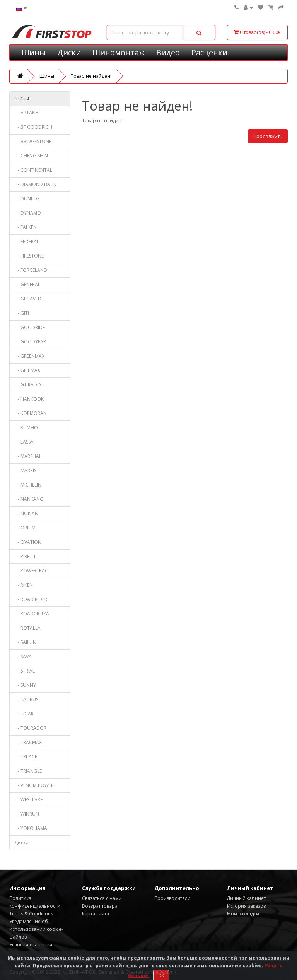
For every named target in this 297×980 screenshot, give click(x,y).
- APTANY (26, 113)
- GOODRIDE (30, 327)
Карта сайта (96, 914)
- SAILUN (25, 642)
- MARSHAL (28, 456)
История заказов (246, 906)
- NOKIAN (26, 513)
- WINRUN (27, 814)
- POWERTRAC (31, 571)
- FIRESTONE (29, 256)
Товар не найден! (91, 76)
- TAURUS (26, 699)
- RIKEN (24, 585)
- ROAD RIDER (31, 599)
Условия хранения (31, 945)
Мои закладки (243, 914)
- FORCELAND (31, 270)
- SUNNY (25, 685)
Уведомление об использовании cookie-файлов (36, 929)
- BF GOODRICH (33, 127)
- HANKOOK (29, 399)
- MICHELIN (28, 485)
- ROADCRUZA (32, 614)
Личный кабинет (246, 898)
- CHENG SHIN (31, 156)
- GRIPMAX (27, 370)
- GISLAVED (28, 299)
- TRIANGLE (28, 771)
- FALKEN (26, 227)
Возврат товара (100, 906)
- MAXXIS (25, 470)
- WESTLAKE (28, 800)
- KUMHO (26, 428)
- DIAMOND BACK (35, 184)
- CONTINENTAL (33, 170)
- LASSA (24, 442)
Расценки (209, 52)
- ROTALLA (27, 628)
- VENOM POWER (34, 785)
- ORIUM (25, 528)
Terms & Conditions (31, 914)
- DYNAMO (28, 213)
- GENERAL (27, 284)
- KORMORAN (31, 413)
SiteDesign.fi (164, 972)
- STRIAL (25, 671)
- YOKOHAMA (31, 828)
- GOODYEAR (30, 342)
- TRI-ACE (26, 757)
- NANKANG (29, 499)
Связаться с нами (102, 898)
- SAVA (23, 656)
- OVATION (28, 542)
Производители (172, 898)
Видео (168, 52)
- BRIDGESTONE (33, 141)
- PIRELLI (25, 556)
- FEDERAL (27, 242)
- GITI (22, 313)
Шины (34, 52)
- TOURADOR (30, 728)
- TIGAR (24, 714)
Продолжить (268, 136)
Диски (69, 52)
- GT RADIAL (29, 385)
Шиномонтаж (119, 52)
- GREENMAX (29, 356)
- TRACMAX (28, 742)
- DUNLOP (27, 199)
